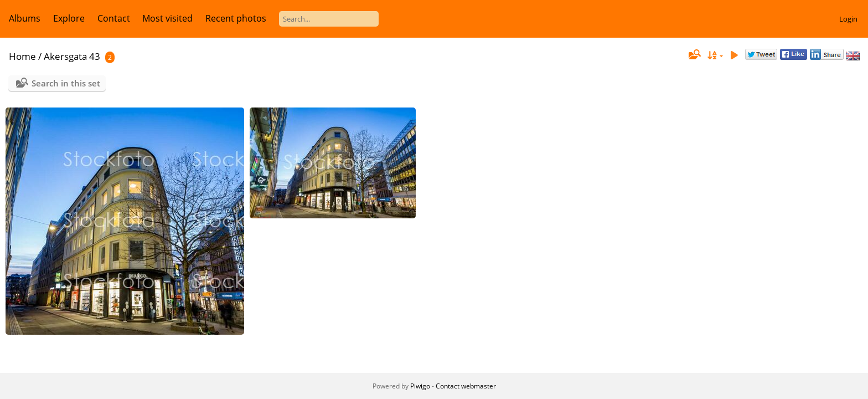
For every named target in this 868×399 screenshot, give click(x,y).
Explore (69, 18)
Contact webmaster (466, 386)
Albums (25, 18)
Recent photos (236, 18)
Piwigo (420, 386)
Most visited (167, 18)
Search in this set (66, 83)
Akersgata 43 (72, 56)
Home (22, 56)
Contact (114, 18)
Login (848, 19)
